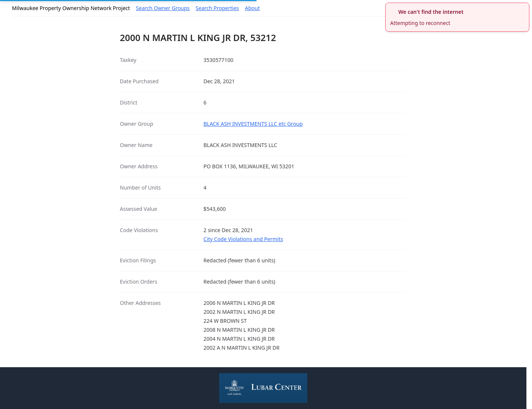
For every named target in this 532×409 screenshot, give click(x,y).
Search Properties (217, 8)
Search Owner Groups (163, 8)
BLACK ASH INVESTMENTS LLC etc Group (253, 124)
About (252, 8)
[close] (525, 7)
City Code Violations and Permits (243, 239)
